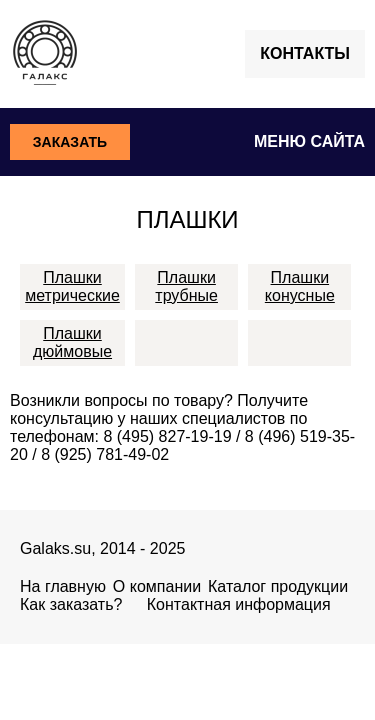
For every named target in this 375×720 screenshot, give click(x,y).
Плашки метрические (72, 286)
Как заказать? (71, 604)
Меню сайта (309, 141)
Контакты (305, 53)
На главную (63, 586)
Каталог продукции (278, 586)
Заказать (70, 142)
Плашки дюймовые (72, 342)
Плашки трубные (186, 286)
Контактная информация (239, 604)
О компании (157, 586)
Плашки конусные (300, 286)
